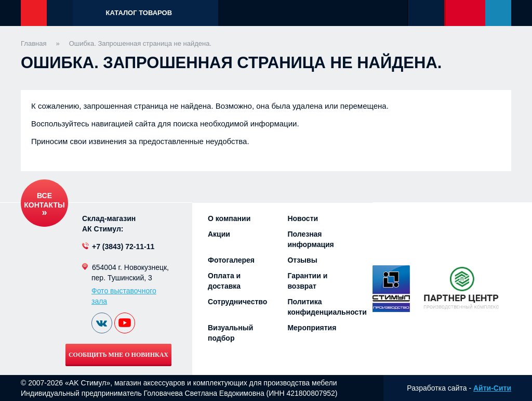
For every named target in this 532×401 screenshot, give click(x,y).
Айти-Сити (492, 388)
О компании (229, 218)
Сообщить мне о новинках (118, 355)
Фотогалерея (231, 260)
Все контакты (44, 200)
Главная (34, 43)
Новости (303, 218)
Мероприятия (312, 328)
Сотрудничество (237, 302)
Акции (219, 234)
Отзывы (302, 260)
